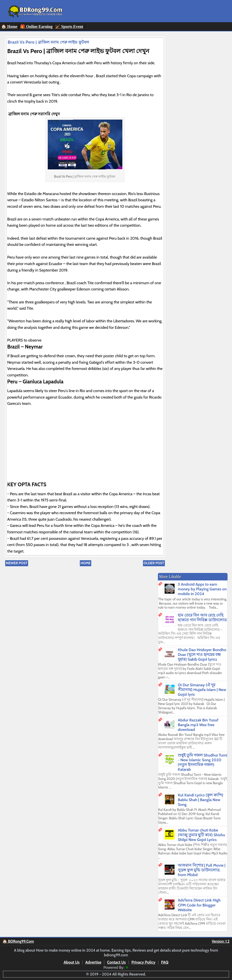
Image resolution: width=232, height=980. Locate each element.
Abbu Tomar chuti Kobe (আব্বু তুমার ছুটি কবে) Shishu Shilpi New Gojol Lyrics (201, 835)
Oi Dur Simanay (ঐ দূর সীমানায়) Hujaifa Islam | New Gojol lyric (202, 690)
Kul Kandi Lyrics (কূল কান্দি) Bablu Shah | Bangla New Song (201, 800)
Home (86, 563)
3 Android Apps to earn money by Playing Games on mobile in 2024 (202, 589)
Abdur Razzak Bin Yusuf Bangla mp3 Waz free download (198, 725)
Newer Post (17, 563)
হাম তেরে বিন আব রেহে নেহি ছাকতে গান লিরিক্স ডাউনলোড (202, 618)
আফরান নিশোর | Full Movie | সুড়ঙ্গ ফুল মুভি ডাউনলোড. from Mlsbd (202, 870)
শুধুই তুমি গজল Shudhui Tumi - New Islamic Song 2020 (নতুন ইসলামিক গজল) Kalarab (203, 762)
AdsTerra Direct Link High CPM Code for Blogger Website (199, 905)
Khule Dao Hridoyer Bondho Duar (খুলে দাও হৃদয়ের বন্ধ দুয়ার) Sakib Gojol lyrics (202, 655)
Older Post (154, 563)
